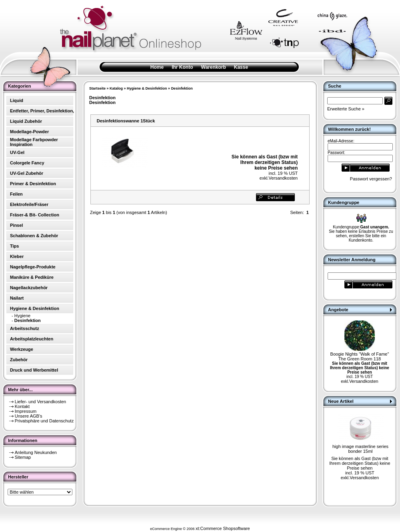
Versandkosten (283, 178)
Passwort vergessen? (371, 179)
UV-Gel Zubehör (27, 173)
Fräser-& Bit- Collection (35, 215)
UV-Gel (17, 152)
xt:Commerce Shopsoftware (223, 528)
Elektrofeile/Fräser (29, 204)
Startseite (97, 88)
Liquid (17, 100)
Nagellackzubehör (29, 288)
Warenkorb (214, 67)
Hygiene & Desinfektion (147, 88)
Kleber (17, 256)
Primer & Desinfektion (33, 184)
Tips (14, 246)
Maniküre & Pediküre (32, 277)
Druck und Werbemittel (34, 370)
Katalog (116, 88)
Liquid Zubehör (26, 121)
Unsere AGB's (29, 416)
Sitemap (23, 457)
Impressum (26, 411)
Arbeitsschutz (25, 328)
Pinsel (16, 225)
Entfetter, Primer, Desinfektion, (42, 111)
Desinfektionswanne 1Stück (126, 121)
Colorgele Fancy (27, 163)
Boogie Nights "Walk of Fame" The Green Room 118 (360, 356)
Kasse (241, 67)
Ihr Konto (182, 67)
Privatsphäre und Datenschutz (44, 421)
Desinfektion (182, 88)
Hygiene (22, 316)
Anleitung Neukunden (36, 452)
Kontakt (22, 406)
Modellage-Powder (29, 132)
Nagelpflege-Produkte (33, 267)
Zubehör (19, 360)
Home (157, 67)
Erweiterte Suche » (346, 109)
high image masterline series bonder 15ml (360, 449)
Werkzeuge (22, 349)
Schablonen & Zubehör (34, 236)
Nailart (17, 298)
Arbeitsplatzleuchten (32, 339)
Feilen (16, 194)
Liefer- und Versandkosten (40, 402)
